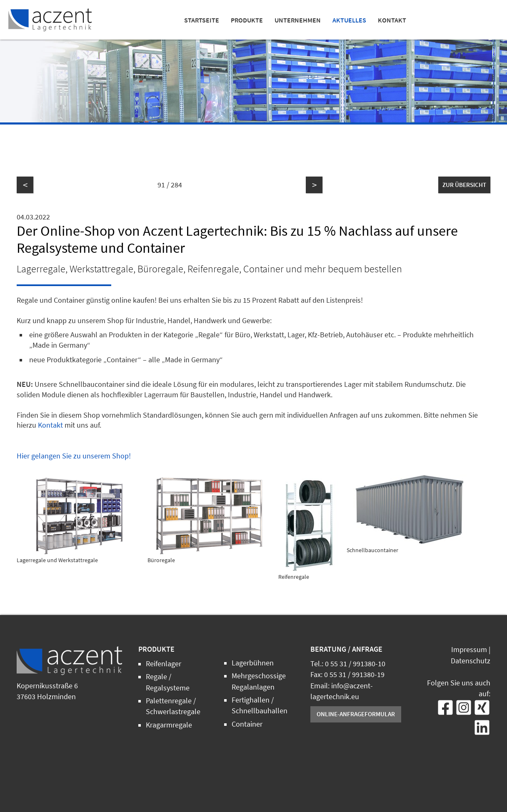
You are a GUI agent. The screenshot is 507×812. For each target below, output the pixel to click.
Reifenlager (164, 664)
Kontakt (392, 20)
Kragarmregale (169, 725)
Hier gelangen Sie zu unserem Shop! (74, 456)
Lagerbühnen (253, 663)
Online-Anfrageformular (356, 714)
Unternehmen (298, 20)
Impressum (469, 650)
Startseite (202, 20)
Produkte (247, 20)
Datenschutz (471, 661)
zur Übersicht (464, 185)
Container (247, 724)
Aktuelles (349, 20)
